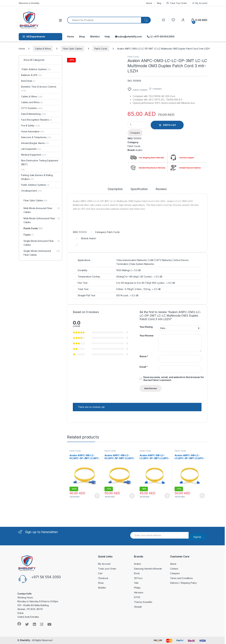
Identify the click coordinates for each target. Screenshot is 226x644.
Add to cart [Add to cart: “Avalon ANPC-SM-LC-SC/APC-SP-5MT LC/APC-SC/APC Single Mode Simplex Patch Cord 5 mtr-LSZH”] (132, 496)
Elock (137, 573)
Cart (100, 573)
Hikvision (139, 592)
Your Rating (146, 327)
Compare (157, 89)
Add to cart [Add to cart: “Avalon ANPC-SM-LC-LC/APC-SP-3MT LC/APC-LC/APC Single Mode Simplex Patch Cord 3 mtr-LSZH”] (202, 496)
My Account (200, 3)
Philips (137, 588)
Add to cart (169, 125)
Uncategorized (31, 191)
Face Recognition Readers (37, 120)
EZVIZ (137, 597)
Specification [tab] (139, 189)
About (149, 3)
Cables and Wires (32, 102)
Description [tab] (115, 189)
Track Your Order (177, 3)
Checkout (103, 578)
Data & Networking (34, 114)
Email (144, 367)
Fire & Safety (30, 125)
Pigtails (28, 235)
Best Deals (28, 81)
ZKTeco (138, 578)
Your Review (146, 336)
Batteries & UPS (32, 75)
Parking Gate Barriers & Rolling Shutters (37, 177)
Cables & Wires (43, 49)
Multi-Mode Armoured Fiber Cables (42, 210)
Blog (159, 3)
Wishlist (95, 37)
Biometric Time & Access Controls (39, 89)
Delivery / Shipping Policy (183, 583)
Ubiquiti (138, 607)
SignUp (197, 537)
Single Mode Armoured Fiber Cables (42, 243)
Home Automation (33, 131)
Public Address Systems (36, 69)
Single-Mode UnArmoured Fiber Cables (42, 253)
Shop (82, 37)
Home (70, 37)
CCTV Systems (32, 108)
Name (144, 356)
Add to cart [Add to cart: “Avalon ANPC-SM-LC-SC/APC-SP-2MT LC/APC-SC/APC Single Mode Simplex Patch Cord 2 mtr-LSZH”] (97, 496)
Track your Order (107, 569)
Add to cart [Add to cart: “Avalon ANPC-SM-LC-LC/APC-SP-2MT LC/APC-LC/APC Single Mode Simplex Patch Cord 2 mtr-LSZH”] (167, 496)
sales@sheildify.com (128, 37)
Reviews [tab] (161, 189)
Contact (174, 569)
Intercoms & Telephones (36, 137)
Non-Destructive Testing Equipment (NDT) (40, 162)
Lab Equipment (31, 149)
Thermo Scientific (143, 602)
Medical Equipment (34, 155)
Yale (136, 583)
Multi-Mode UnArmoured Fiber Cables (42, 221)
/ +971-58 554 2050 (161, 37)
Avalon (139, 150)
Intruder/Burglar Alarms (35, 143)
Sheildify (25, 640)
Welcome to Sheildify (29, 3)
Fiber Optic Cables (73, 49)
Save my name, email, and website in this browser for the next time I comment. (174, 379)
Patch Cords (101, 49)
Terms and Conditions (181, 578)
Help (107, 37)
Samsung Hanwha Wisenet (148, 569)
